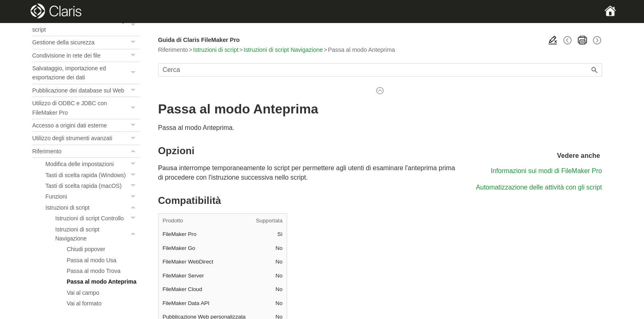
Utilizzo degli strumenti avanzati (86, 138)
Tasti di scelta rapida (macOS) (92, 186)
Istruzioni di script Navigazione (97, 234)
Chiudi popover (86, 249)
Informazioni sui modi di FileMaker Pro (546, 171)
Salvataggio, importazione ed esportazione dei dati (86, 73)
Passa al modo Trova (93, 271)
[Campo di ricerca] (380, 70)
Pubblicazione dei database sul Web (86, 90)
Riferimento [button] (86, 151)
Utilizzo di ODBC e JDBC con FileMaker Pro (86, 108)
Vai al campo (83, 293)
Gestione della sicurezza (86, 42)
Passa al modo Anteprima (101, 282)
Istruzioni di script (92, 208)
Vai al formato (84, 303)
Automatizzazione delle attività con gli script (86, 25)
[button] (134, 25)
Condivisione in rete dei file (86, 55)
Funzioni (92, 196)
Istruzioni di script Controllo (97, 218)
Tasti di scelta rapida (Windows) (92, 175)
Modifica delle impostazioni (92, 164)
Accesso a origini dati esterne (86, 125)
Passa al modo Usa (91, 260)
